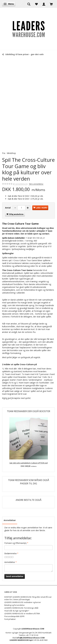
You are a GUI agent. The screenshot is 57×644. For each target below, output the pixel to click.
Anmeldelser (10, 520)
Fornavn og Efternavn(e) (15, 543)
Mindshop (11, 153)
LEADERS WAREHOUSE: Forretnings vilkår (21, 608)
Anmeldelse (10, 562)
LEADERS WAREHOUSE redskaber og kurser (23, 602)
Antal (8, 208)
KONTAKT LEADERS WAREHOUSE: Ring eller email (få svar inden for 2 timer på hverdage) (28, 598)
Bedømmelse (11, 553)
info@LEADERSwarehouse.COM (30, 638)
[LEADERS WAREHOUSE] (28, 29)
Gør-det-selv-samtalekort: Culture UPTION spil (29, 463)
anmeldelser (20, 184)
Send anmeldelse (15, 576)
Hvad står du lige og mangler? (17, 611)
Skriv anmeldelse (36, 184)
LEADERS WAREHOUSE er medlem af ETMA (22, 614)
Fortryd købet (10, 619)
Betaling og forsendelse (14, 605)
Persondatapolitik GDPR (14, 616)
